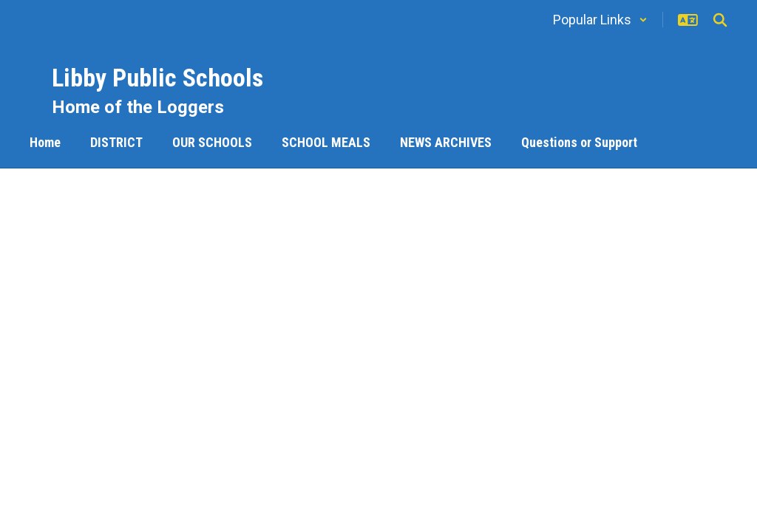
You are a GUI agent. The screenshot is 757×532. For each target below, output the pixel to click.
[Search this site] (720, 20)
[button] (600, 20)
